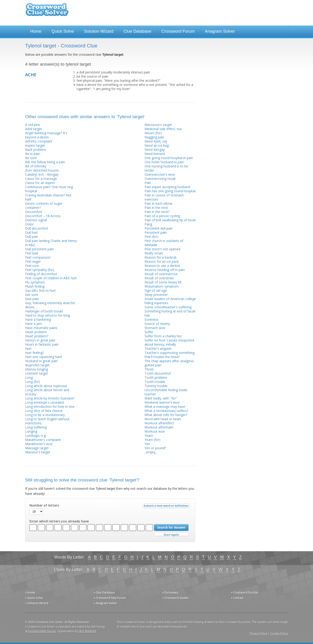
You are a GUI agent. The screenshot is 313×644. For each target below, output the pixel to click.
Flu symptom (35, 282)
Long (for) (33, 382)
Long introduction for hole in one (50, 407)
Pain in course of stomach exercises (164, 197)
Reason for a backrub (161, 257)
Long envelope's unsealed (44, 402)
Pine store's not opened (162, 249)
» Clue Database (104, 593)
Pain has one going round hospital (170, 191)
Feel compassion (38, 257)
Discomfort (34, 212)
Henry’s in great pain (40, 340)
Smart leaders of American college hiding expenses (170, 301)
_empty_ (151, 452)
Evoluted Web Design (42, 631)
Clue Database (137, 31)
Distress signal (36, 220)
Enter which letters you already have (59, 521)
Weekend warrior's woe (162, 402)
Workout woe (155, 431)
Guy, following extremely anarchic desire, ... (50, 305)
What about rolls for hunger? (166, 415)
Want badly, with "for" (161, 398)
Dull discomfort (37, 228)
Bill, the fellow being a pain (45, 162)
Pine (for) (151, 237)
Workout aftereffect (159, 423)
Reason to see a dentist (162, 266)
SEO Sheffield (88, 631)
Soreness (151, 319)
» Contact (237, 598)
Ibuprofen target (37, 365)
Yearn (149, 436)
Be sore (31, 158)
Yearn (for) (152, 440)
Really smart (154, 253)
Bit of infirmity (36, 166)
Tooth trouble (155, 382)
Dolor (29, 224)
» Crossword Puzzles (245, 593)
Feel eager (33, 261)
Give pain (32, 299)
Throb (149, 369)
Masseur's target (38, 452)
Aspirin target (35, 145)
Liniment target (37, 373)
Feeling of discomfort (41, 274)
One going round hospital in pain (169, 158)
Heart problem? (37, 336)
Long (29, 377)
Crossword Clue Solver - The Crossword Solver (47, 12)
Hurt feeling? (34, 353)
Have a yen (33, 324)
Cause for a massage (41, 179)
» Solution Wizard (37, 603)
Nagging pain (154, 137)
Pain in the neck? (157, 212)
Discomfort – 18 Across (43, 216)
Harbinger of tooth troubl (44, 311)
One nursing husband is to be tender (166, 168)
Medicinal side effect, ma (163, 129)
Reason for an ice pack (162, 261)
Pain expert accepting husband (167, 187)
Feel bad (31, 253)
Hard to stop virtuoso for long (47, 315)
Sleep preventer (156, 295)
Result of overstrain (159, 278)
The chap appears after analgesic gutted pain (169, 363)
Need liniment (155, 154)
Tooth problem (156, 377)
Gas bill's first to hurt (40, 290)
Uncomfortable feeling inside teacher (166, 392)
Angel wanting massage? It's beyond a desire (46, 135)
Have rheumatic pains (41, 328)
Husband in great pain (41, 361)
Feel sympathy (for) (40, 270)
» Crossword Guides (175, 598)
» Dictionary (170, 593)
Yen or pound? (155, 448)
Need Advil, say (156, 141)
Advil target (34, 129)
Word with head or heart (163, 419)
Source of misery (157, 324)
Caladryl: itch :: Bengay (42, 174)
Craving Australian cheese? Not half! (48, 197)
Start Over (171, 535)
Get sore (32, 295)
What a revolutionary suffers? (166, 411)
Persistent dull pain (159, 228)
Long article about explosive (46, 386)
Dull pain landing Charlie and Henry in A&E (51, 243)
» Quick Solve (34, 598)
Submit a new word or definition (167, 507)
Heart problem (36, 332)
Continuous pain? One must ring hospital (49, 189)
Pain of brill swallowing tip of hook (170, 220)
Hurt (28, 348)
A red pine (33, 125)
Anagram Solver (220, 31)
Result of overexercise (161, 274)
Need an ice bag (157, 145)
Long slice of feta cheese (44, 411)
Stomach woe (155, 328)
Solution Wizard (99, 31)
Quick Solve (63, 31)
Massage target (37, 448)
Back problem (35, 150)
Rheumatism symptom (162, 286)
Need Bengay (155, 150)
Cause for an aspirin (40, 183)
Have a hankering (38, 319)
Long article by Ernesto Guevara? (50, 398)
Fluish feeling (35, 286)
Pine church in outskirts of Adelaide (164, 243)
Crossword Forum (178, 31)
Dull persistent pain (39, 249)
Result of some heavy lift (163, 282)
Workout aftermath (159, 427)
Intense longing (37, 369)
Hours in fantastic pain (42, 344)
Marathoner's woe (39, 444)
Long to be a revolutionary (45, 415)
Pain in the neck (156, 208)
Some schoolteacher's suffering (168, 307)
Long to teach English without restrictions (47, 421)
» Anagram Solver (105, 603)
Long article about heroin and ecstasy (47, 392)
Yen (147, 444)
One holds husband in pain (164, 162)
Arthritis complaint (39, 141)
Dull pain (32, 237)
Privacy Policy (259, 634)
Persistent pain (156, 232)
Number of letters (44, 505)
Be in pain (32, 154)
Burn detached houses (42, 170)
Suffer (149, 332)
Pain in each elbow (158, 203)
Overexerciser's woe (160, 174)
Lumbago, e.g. (36, 436)
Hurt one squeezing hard (43, 357)
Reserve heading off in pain (165, 270)
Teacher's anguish (158, 348)
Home (36, 31)
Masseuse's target (158, 125)
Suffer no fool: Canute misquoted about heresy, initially (169, 342)
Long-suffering (36, 427)
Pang (148, 224)
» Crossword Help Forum (110, 598)
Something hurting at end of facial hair (170, 313)
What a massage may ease (165, 407)
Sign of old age (156, 290)
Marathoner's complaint (43, 440)
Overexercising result (160, 179)
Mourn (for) (153, 133)
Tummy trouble (156, 386)
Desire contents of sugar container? (44, 205)
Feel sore (32, 266)
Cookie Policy (279, 634)
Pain (148, 183)
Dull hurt (31, 232)
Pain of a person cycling (162, 216)
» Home (30, 593)
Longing (31, 431)
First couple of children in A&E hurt (51, 278)
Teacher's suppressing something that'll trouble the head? (170, 355)
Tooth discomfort (158, 373)
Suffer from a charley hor (163, 336)
